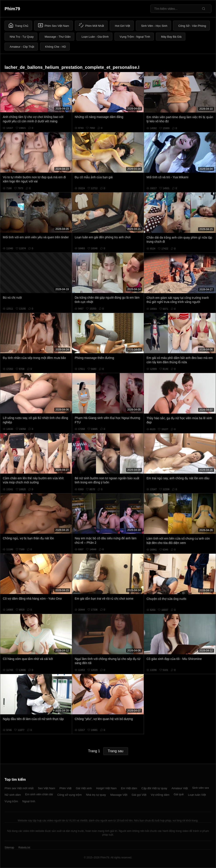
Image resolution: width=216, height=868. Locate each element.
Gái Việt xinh (84, 788)
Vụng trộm (11, 801)
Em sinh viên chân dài (39, 794)
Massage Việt (119, 795)
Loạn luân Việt (197, 795)
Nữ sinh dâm (13, 795)
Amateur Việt (180, 788)
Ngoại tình (29, 801)
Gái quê (179, 794)
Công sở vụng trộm (69, 795)
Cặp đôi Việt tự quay (154, 788)
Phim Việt (65, 788)
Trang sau (116, 751)
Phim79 (12, 9)
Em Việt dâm (129, 788)
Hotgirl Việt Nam (106, 788)
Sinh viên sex (200, 788)
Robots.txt (24, 848)
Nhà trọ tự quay (96, 795)
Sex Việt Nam (46, 788)
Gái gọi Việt (139, 795)
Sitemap (9, 848)
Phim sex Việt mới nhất (19, 788)
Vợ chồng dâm (160, 795)
